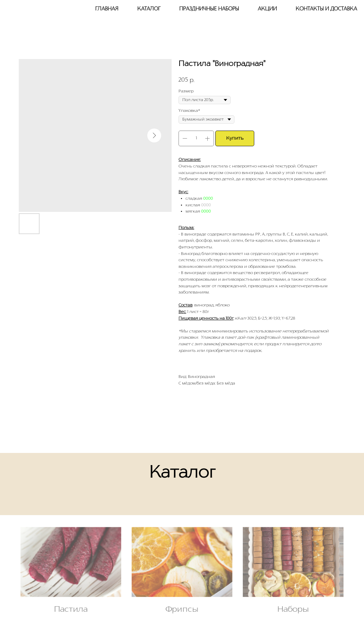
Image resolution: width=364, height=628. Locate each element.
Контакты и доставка (326, 9)
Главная (107, 9)
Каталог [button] (149, 9)
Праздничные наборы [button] (209, 9)
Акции (267, 9)
